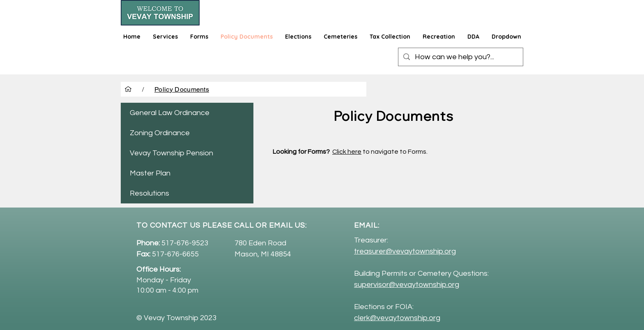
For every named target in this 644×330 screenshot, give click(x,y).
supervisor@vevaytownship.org (407, 285)
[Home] (128, 89)
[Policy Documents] (182, 89)
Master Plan (150, 173)
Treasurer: (371, 240)
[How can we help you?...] (460, 57)
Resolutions (149, 193)
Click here (347, 152)
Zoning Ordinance (160, 133)
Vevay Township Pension (171, 153)
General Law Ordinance (170, 113)
